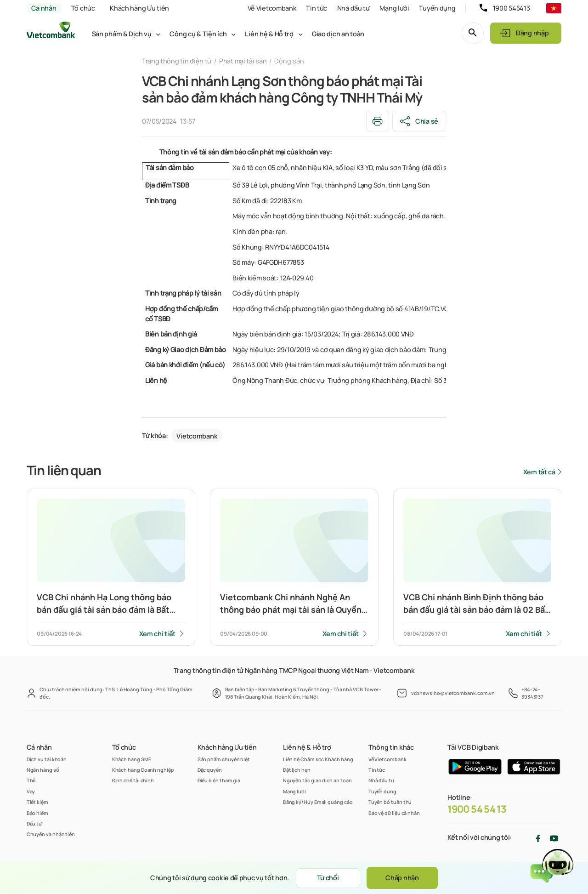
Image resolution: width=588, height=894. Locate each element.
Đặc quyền (210, 770)
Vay (31, 791)
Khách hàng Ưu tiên (139, 8)
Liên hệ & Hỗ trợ (269, 34)
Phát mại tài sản (243, 61)
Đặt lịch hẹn (297, 770)
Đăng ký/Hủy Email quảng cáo (318, 802)
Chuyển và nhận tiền (51, 834)
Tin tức (317, 8)
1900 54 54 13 (477, 809)
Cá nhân (44, 8)
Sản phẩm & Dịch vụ (122, 34)
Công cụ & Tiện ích (198, 34)
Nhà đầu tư (353, 8)
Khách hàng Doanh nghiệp (143, 770)
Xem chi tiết (158, 634)
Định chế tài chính (133, 780)
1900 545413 (512, 8)
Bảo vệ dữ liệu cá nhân (394, 813)
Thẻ (31, 780)
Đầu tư (34, 823)
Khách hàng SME (132, 759)
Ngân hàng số (43, 770)
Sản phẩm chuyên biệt (224, 759)
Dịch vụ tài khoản (47, 759)
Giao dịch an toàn (338, 34)
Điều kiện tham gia (219, 780)
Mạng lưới (394, 8)
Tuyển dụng (437, 8)
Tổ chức (83, 8)
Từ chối (328, 878)
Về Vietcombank (272, 8)
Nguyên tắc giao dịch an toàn (317, 780)
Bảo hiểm (37, 813)
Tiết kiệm (37, 802)
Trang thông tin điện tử (177, 61)
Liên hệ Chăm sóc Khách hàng (318, 759)
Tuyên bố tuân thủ (390, 802)
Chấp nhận (402, 878)
